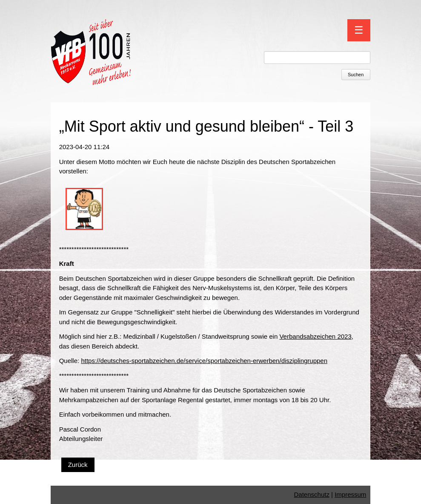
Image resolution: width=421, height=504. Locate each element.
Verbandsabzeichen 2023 (315, 336)
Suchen (356, 75)
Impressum (350, 494)
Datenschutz (312, 494)
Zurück (78, 465)
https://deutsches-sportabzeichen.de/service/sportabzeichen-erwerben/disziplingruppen (204, 361)
